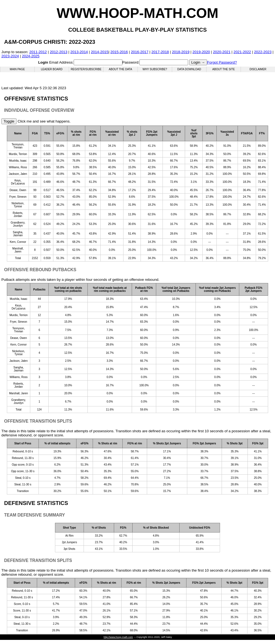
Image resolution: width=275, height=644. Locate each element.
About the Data (121, 69)
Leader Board (52, 69)
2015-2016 (119, 52)
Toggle (9, 121)
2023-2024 (10, 56)
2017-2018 (160, 52)
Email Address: (56, 62)
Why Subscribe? (155, 69)
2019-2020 (201, 52)
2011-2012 (38, 52)
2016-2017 (140, 52)
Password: (131, 62)
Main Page (17, 69)
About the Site (224, 69)
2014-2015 (100, 52)
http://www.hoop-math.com (118, 637)
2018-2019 (181, 52)
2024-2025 (31, 56)
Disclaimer (258, 69)
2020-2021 (222, 52)
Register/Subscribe (86, 69)
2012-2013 (59, 52)
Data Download (189, 69)
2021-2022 (242, 52)
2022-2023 (263, 52)
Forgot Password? (222, 62)
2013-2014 (79, 52)
